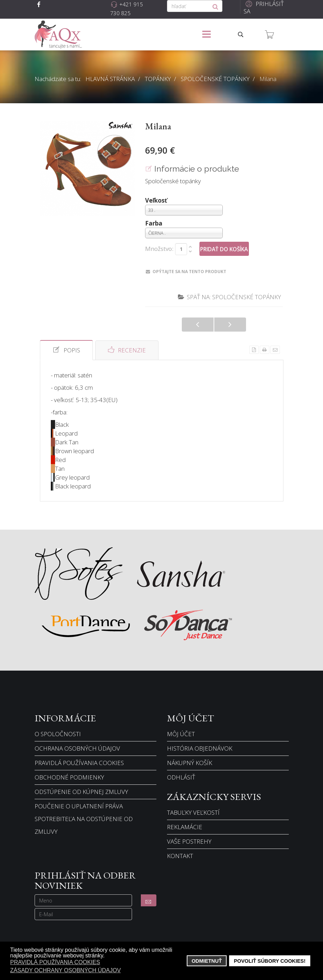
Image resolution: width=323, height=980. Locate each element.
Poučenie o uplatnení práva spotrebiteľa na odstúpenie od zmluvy (84, 819)
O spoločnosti (58, 734)
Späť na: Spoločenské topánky (229, 297)
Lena (230, 325)
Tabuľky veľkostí (193, 812)
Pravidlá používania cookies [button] (55, 962)
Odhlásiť (181, 777)
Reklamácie (185, 827)
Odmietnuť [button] (207, 961)
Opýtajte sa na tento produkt (186, 272)
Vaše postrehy (189, 841)
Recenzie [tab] (127, 350)
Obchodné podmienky (69, 777)
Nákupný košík (190, 763)
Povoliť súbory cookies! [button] (270, 961)
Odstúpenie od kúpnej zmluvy (81, 792)
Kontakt (180, 856)
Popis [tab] (66, 350)
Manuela (198, 325)
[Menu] (207, 35)
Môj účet (181, 734)
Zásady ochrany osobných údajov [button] (65, 970)
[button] (264, 8)
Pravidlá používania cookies (79, 763)
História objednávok (200, 748)
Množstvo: (159, 249)
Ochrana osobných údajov (77, 748)
